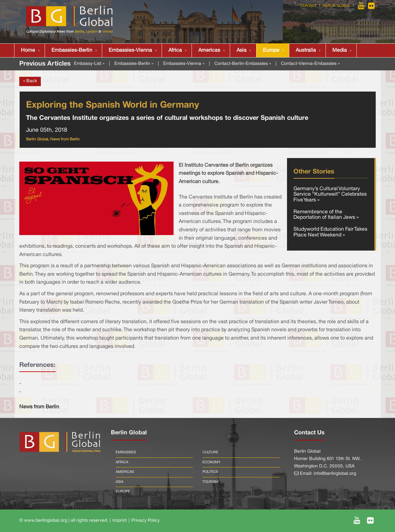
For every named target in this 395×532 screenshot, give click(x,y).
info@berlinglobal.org (335, 474)
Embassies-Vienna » (184, 64)
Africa (175, 50)
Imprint (120, 521)
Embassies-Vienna (130, 50)
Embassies (126, 452)
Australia (306, 50)
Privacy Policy (146, 521)
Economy (211, 462)
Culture (210, 452)
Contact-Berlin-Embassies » (243, 64)
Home (28, 50)
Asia (242, 50)
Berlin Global (337, 6)
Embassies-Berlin (72, 50)
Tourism (211, 482)
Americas (209, 50)
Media (340, 50)
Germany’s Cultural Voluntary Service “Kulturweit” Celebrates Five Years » (330, 195)
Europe (271, 50)
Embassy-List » (89, 64)
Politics (210, 472)
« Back (30, 81)
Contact (309, 6)
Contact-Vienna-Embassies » (310, 64)
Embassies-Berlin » (134, 64)
